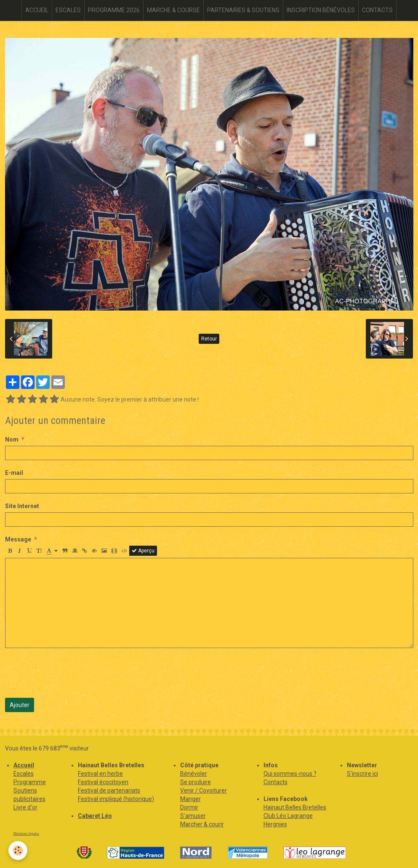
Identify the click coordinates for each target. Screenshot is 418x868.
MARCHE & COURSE (173, 10)
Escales (24, 774)
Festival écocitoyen (103, 782)
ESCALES (68, 10)
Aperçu (143, 551)
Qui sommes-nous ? (290, 774)
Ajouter (20, 705)
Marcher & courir (202, 824)
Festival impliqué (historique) (116, 799)
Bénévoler (194, 774)
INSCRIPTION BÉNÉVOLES (321, 10)
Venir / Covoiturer (204, 790)
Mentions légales (26, 833)
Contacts (276, 782)
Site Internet (22, 506)
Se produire (196, 782)
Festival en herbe (100, 774)
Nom (12, 439)
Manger (190, 799)
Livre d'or (25, 807)
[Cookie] (18, 851)
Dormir (189, 807)
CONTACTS (377, 10)
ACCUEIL (37, 10)
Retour (209, 339)
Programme (30, 782)
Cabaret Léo (95, 816)
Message (18, 539)
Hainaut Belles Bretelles (295, 807)
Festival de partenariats (109, 790)
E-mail (14, 473)
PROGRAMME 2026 (114, 10)
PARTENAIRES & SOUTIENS (243, 10)
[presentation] (69, 673)
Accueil (24, 765)
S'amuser (193, 816)
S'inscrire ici (362, 774)
